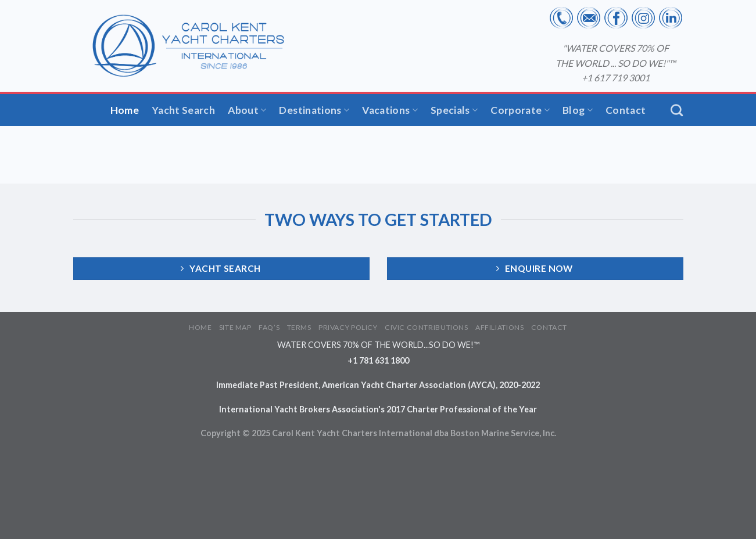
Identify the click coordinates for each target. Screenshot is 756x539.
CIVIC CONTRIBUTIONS (427, 327)
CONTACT (549, 327)
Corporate (520, 110)
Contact (626, 110)
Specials (454, 110)
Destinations (314, 110)
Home (125, 110)
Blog (578, 110)
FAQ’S (269, 327)
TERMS (299, 327)
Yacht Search (183, 110)
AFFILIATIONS (499, 327)
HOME (200, 327)
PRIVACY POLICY (348, 327)
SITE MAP (235, 327)
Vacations (390, 110)
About (247, 110)
